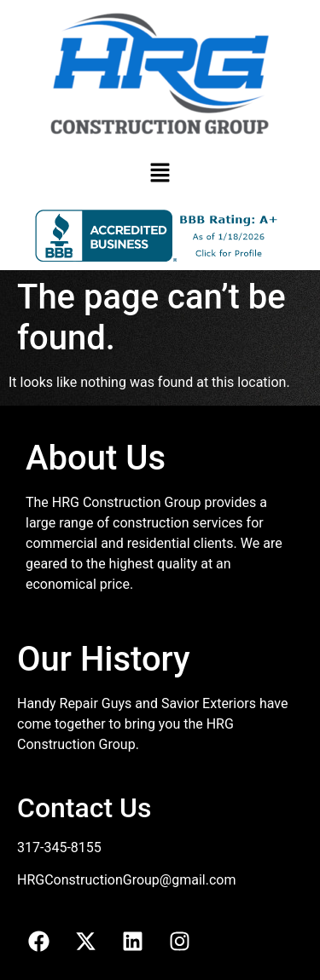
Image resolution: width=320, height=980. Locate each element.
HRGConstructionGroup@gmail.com (126, 880)
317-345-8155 (59, 847)
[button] (160, 174)
